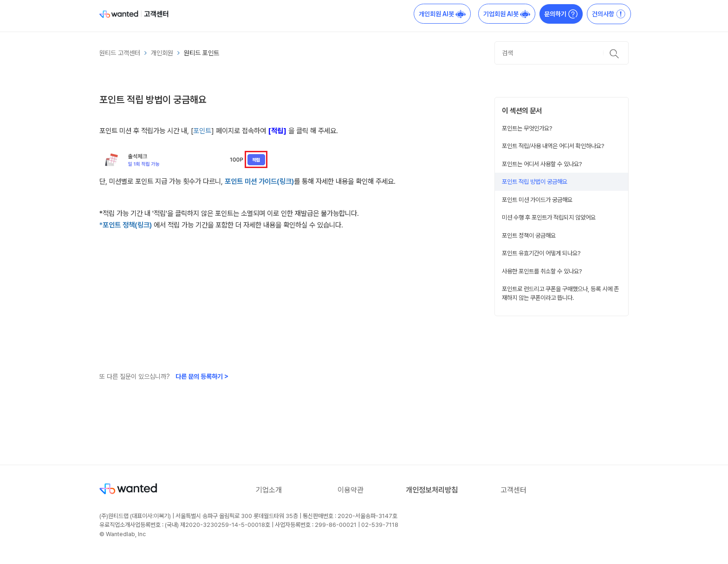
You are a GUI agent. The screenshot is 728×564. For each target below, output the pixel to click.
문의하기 (561, 14)
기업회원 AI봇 (507, 14)
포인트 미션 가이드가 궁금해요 (537, 200)
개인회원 (162, 53)
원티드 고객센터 (120, 53)
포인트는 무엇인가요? (527, 128)
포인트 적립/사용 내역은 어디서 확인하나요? (553, 146)
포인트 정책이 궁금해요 (529, 235)
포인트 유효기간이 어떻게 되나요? (541, 253)
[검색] (562, 53)
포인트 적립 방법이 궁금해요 (535, 182)
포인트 (202, 131)
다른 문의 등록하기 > (202, 376)
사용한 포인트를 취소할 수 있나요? (542, 271)
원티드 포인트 (201, 53)
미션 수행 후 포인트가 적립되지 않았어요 (549, 217)
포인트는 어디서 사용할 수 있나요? (542, 164)
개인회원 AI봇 (442, 14)
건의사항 (609, 14)
